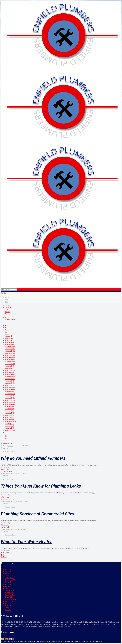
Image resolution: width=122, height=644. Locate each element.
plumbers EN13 (10, 353)
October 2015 (9, 578)
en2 (6, 330)
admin (7, 438)
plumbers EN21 (10, 372)
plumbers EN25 (10, 381)
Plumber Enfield (10, 320)
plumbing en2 (9, 426)
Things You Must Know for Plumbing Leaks (41, 486)
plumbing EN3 (9, 428)
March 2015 (9, 588)
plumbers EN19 (10, 366)
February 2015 (9, 591)
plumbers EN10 (10, 347)
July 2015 (8, 582)
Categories (8, 308)
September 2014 (10, 599)
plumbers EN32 (10, 398)
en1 (6, 328)
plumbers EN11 (10, 349)
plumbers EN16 (10, 360)
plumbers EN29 (10, 390)
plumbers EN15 (10, 357)
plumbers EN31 (10, 396)
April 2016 (8, 574)
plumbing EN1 (9, 424)
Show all (8, 314)
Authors (7, 312)
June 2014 (8, 606)
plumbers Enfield (10, 422)
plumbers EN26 (10, 383)
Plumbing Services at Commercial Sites (38, 514)
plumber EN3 (9, 340)
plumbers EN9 (9, 419)
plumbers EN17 (10, 362)
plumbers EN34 (10, 402)
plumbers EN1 (9, 345)
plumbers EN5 (9, 411)
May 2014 (8, 608)
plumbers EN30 (10, 394)
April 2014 (8, 610)
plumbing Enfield (10, 430)
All (6, 318)
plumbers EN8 (9, 417)
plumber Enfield (10, 342)
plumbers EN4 (9, 409)
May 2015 (8, 584)
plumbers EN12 (10, 351)
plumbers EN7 (9, 415)
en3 (6, 332)
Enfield (7, 334)
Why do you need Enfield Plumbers (33, 458)
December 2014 (10, 595)
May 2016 (8, 571)
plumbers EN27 (10, 385)
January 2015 (9, 593)
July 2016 (8, 569)
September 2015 (10, 580)
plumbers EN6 (9, 413)
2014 (6, 302)
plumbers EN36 (10, 407)
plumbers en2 (9, 368)
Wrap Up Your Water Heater (26, 542)
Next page (4, 557)
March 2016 (9, 576)
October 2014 (9, 597)
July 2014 (8, 603)
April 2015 (8, 586)
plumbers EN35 (10, 405)
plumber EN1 (9, 336)
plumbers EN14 (10, 355)
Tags (6, 310)
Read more (5, 469)
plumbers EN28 (10, 387)
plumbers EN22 (10, 375)
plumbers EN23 (10, 377)
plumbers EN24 (10, 379)
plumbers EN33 (10, 400)
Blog (6, 300)
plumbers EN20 (10, 370)
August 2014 (9, 601)
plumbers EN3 (9, 392)
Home (7, 298)
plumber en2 (9, 338)
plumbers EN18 (10, 364)
